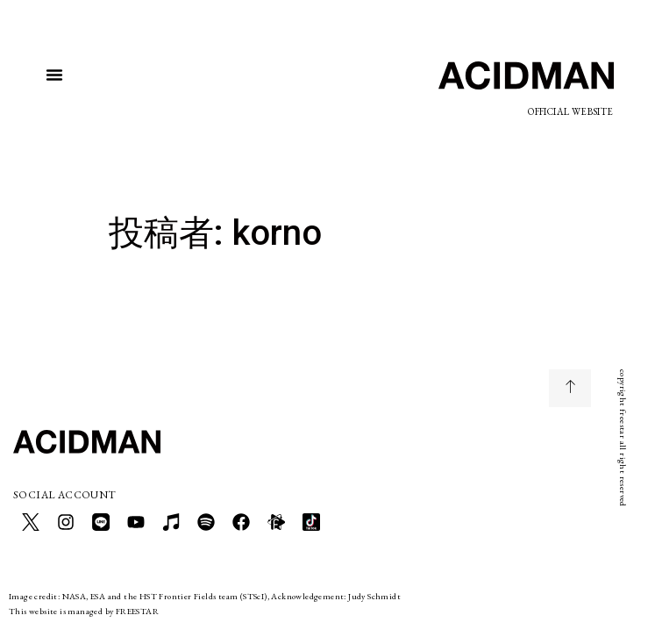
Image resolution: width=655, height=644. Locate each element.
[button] (54, 75)
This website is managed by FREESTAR (84, 611)
